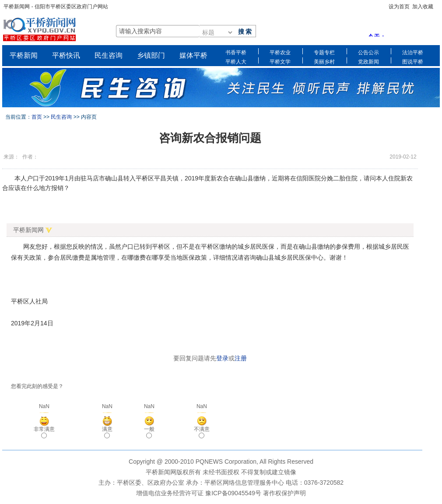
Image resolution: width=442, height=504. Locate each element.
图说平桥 (413, 61)
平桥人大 (236, 61)
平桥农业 (280, 52)
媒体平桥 (193, 55)
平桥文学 (280, 61)
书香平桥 (236, 52)
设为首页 (399, 7)
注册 (241, 358)
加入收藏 (423, 7)
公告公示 (368, 52)
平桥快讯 (66, 55)
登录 (222, 358)
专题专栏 (324, 52)
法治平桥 (413, 52)
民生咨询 (109, 55)
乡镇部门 (151, 55)
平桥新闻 (24, 55)
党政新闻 (368, 61)
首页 (37, 117)
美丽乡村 (324, 61)
